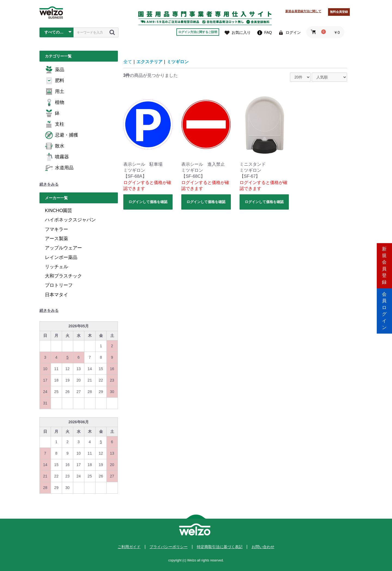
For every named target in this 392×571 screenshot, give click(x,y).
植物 (55, 102)
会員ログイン (384, 309)
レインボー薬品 (61, 257)
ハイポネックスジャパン (70, 220)
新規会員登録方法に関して (303, 11)
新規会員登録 (384, 262)
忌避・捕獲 (62, 135)
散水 (55, 146)
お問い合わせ (263, 547)
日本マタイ (56, 295)
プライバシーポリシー (169, 547)
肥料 (55, 81)
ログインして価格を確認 (148, 202)
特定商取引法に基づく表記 (220, 547)
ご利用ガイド (129, 547)
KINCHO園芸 (59, 211)
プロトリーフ (59, 285)
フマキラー (56, 229)
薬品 (55, 70)
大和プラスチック (63, 276)
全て (128, 62)
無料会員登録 (339, 12)
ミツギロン (178, 62)
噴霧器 (57, 157)
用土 (55, 92)
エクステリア (149, 62)
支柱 (55, 124)
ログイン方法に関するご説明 (198, 32)
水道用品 (59, 168)
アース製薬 (56, 239)
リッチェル (56, 267)
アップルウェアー (63, 248)
